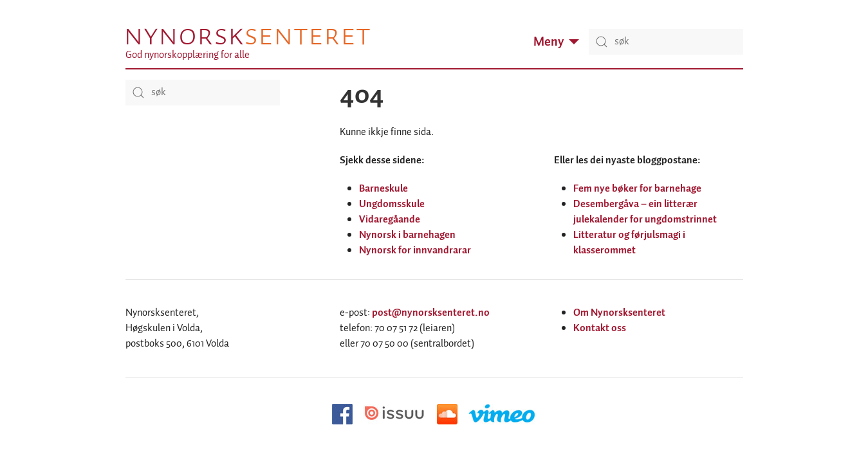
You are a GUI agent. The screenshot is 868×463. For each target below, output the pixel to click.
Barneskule (383, 189)
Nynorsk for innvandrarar (415, 250)
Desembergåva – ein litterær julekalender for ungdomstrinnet (645, 212)
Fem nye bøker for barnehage (637, 189)
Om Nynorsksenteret (619, 313)
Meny (556, 42)
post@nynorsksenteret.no (431, 313)
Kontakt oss (600, 328)
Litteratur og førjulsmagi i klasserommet (629, 243)
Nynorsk (247, 36)
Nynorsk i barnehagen (407, 235)
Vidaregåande (390, 220)
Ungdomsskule (392, 204)
